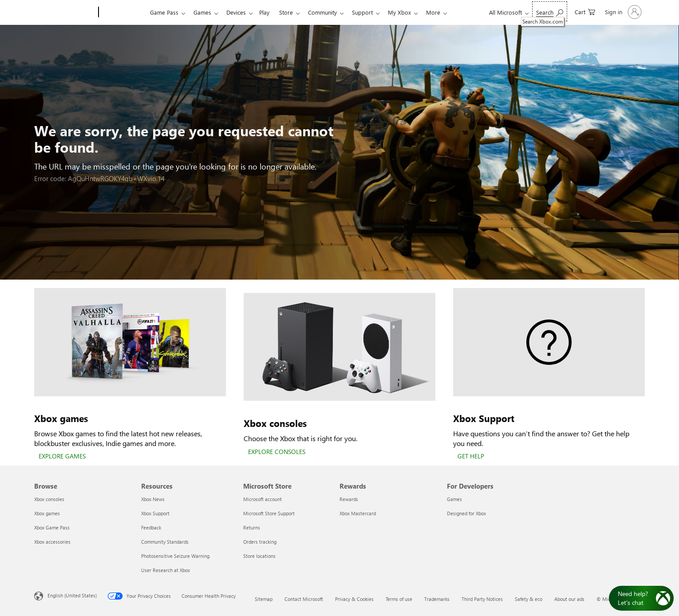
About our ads (569, 599)
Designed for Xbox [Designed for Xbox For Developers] (466, 513)
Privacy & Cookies (354, 599)
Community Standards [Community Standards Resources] (165, 542)
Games (204, 12)
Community (331, 12)
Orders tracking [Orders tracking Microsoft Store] (260, 542)
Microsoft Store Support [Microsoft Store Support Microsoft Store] (269, 513)
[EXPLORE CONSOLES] (277, 452)
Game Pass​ (164, 12)
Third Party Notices (482, 599)
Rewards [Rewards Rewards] (349, 499)
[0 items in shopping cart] (585, 11)
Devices (240, 12)
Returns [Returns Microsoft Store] (252, 527)
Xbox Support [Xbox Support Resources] (155, 513)
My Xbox (412, 12)
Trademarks (437, 599)
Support (373, 12)
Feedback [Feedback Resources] (151, 527)
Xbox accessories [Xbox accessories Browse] (52, 542)
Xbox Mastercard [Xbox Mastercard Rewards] (358, 513)
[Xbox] (123, 12)
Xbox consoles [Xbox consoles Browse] (49, 499)
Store (293, 12)
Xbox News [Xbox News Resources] (153, 499)
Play (270, 12)
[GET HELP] (471, 457)
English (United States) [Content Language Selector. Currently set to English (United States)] (72, 595)
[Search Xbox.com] (550, 11)
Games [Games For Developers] (454, 499)
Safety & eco (529, 599)
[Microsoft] (65, 12)
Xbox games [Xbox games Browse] (47, 513)
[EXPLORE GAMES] (62, 457)
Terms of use (399, 599)
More (447, 12)
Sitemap (264, 599)
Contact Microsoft (304, 599)
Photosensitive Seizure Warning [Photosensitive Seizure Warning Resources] (175, 556)
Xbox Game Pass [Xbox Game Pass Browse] (52, 527)
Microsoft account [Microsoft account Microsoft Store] (263, 499)
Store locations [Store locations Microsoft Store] (259, 556)
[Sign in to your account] (622, 12)
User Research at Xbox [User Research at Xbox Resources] (166, 570)
